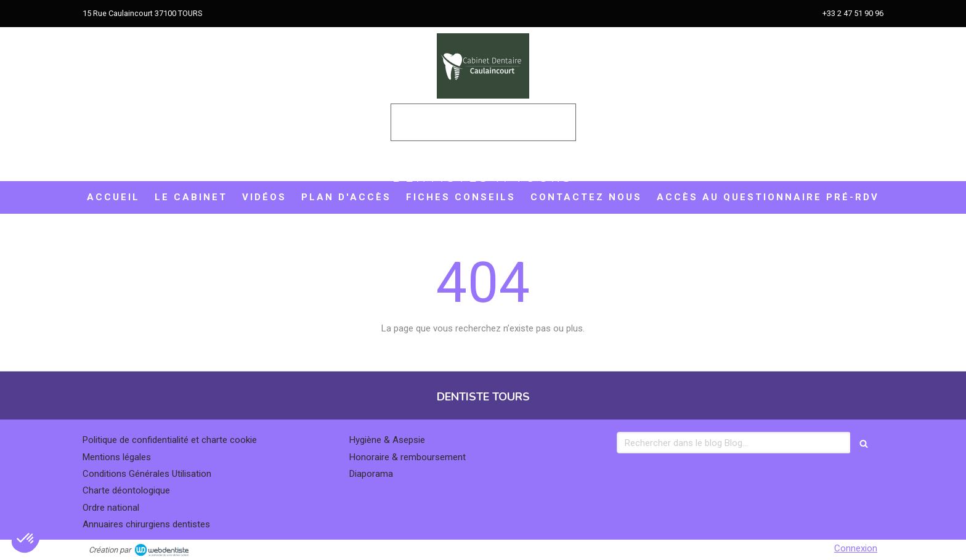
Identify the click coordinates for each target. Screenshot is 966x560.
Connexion (856, 548)
